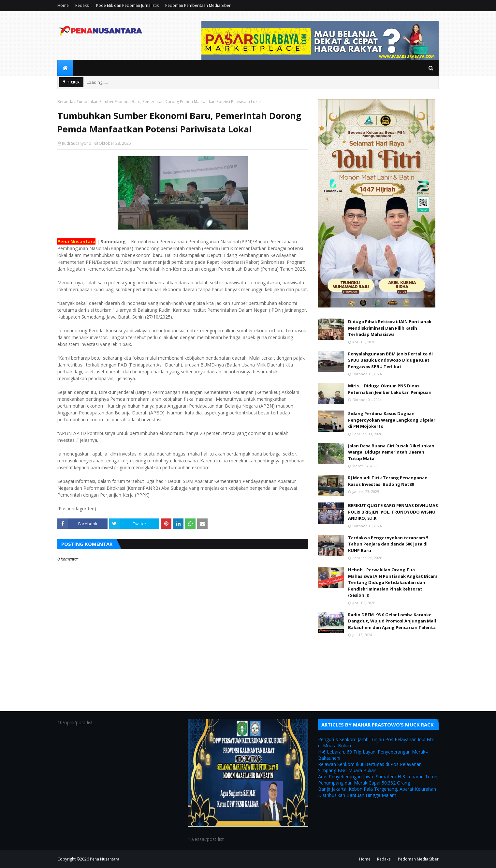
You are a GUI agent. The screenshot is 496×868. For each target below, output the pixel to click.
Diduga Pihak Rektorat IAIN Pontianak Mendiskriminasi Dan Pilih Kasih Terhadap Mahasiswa (390, 328)
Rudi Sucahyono (77, 143)
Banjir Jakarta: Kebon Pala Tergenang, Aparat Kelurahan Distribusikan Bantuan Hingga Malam (377, 792)
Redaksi (82, 5)
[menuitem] (65, 68)
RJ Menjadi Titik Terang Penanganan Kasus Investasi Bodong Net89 (388, 481)
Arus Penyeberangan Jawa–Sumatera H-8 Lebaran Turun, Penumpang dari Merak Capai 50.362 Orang (378, 780)
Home (63, 5)
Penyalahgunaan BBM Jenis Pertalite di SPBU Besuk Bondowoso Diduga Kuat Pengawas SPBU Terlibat (390, 360)
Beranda (65, 102)
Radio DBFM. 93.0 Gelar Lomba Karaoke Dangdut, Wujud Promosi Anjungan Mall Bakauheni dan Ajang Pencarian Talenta (392, 621)
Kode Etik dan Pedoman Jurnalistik (127, 5)
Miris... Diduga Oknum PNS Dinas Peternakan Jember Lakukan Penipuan (390, 389)
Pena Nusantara (105, 859)
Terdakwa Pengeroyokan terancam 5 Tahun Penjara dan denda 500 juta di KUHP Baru (388, 544)
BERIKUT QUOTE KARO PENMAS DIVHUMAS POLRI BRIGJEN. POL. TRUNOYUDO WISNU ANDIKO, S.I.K (393, 512)
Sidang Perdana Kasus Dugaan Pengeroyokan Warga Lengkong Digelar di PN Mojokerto (392, 420)
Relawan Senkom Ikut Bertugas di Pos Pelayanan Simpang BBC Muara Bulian (370, 767)
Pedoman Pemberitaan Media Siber (198, 5)
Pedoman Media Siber (418, 859)
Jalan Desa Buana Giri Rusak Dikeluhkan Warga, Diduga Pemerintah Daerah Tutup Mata (391, 452)
